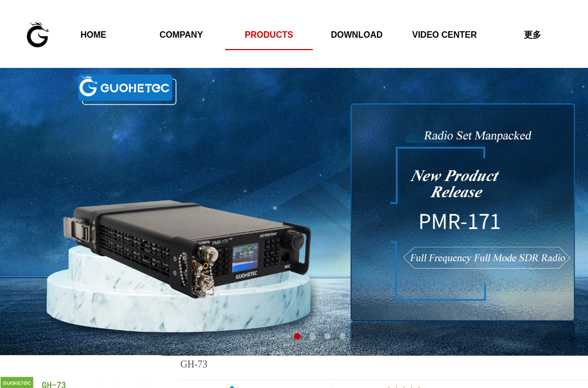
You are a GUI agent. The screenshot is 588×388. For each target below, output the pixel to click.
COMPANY (181, 35)
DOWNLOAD (357, 35)
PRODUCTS (269, 35)
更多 (533, 35)
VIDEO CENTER (444, 35)
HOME (94, 35)
